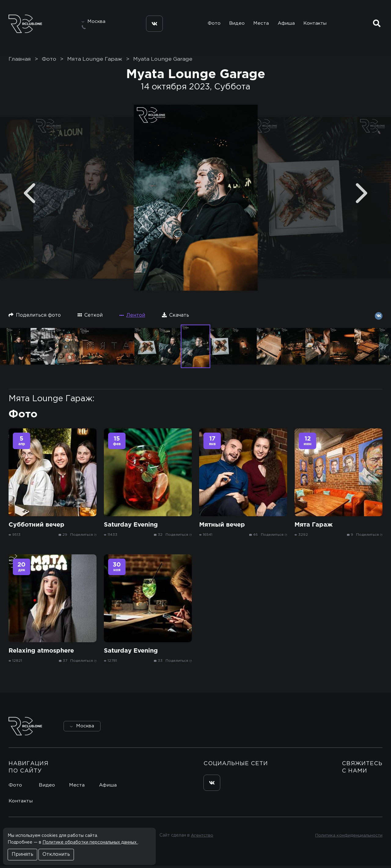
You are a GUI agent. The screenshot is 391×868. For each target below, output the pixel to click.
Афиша (286, 24)
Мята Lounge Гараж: (51, 401)
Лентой (132, 317)
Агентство (202, 837)
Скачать (175, 317)
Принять (22, 854)
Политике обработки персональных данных (90, 842)
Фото (212, 24)
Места (260, 24)
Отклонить (56, 854)
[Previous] (29, 195)
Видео (235, 24)
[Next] (362, 195)
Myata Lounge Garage (163, 61)
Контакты (316, 24)
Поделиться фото (35, 317)
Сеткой (90, 317)
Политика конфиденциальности (348, 837)
